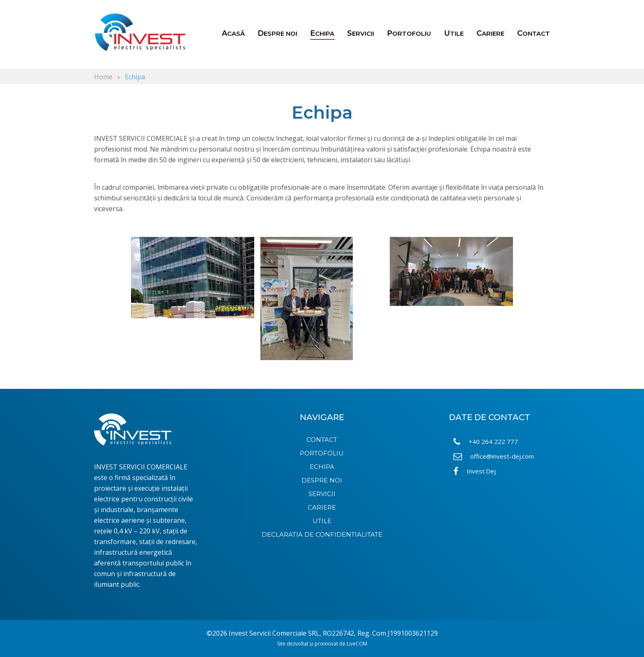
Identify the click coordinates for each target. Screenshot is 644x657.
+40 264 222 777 (486, 442)
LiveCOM (357, 644)
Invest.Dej (475, 471)
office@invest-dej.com (494, 456)
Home (103, 77)
